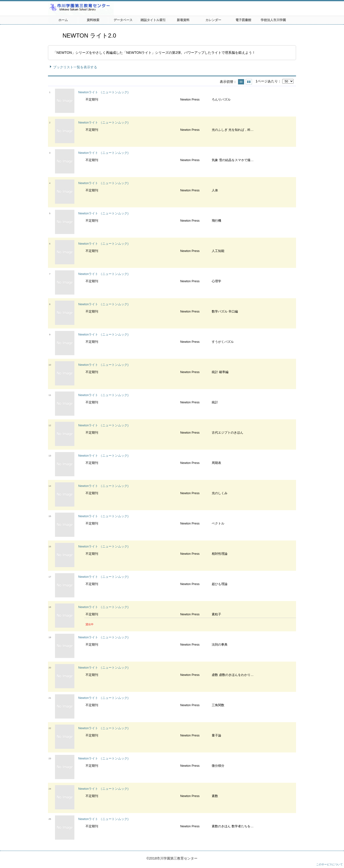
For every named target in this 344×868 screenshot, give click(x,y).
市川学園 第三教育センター (99, 8)
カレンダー (213, 20)
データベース (123, 20)
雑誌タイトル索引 (153, 20)
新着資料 (183, 20)
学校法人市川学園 (273, 20)
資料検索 (93, 20)
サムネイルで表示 (249, 82)
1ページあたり (267, 81)
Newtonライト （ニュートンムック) (103, 92)
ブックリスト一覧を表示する (75, 67)
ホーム (63, 20)
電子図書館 (243, 20)
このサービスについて (329, 864)
